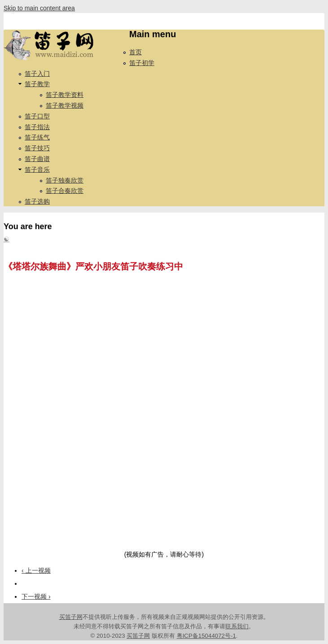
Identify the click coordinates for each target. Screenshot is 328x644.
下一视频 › (36, 596)
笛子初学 (142, 63)
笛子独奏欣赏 (65, 180)
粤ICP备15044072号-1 (206, 636)
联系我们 (237, 626)
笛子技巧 (37, 148)
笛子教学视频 (65, 105)
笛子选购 (37, 201)
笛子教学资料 (65, 95)
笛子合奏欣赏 (65, 191)
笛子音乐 (37, 170)
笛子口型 (37, 116)
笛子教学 (37, 84)
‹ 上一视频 (36, 570)
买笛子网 (71, 617)
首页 (136, 52)
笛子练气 (37, 137)
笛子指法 (37, 127)
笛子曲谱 (37, 159)
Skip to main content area (39, 8)
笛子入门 (37, 74)
